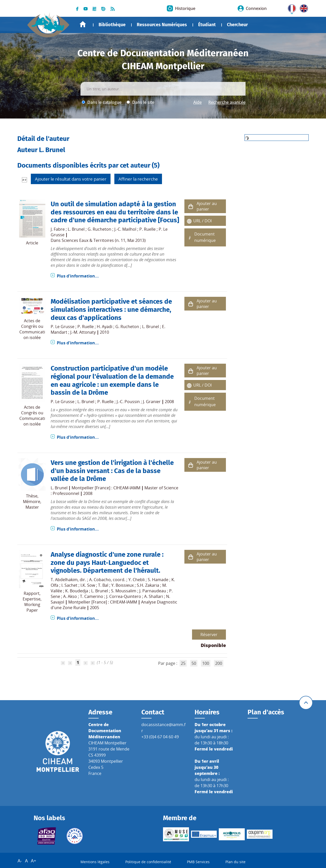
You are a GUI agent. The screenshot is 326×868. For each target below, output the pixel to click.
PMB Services (198, 862)
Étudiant (207, 25)
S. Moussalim (124, 591)
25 (183, 663)
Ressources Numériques (162, 25)
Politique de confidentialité (148, 862)
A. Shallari (154, 596)
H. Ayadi (105, 327)
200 (219, 663)
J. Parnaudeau (153, 591)
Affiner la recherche (138, 179)
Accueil (83, 24)
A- (20, 861)
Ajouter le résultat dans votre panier (71, 179)
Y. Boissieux (123, 585)
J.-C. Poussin (128, 402)
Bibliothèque (112, 25)
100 (206, 663)
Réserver (209, 635)
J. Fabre (58, 229)
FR (290, 7)
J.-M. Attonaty (83, 332)
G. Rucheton (99, 229)
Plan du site (235, 862)
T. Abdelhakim (64, 580)
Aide (198, 102)
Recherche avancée (227, 102)
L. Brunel (76, 229)
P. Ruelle (147, 229)
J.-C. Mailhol (125, 229)
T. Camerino (92, 596)
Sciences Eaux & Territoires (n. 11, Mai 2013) (104, 240)
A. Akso (70, 596)
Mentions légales (95, 862)
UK (303, 7)
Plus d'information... (78, 276)
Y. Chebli (137, 580)
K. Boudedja (77, 591)
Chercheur (237, 25)
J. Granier (152, 402)
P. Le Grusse (63, 327)
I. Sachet (69, 585)
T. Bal (103, 585)
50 (194, 663)
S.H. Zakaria (148, 585)
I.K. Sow (88, 585)
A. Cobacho (100, 580)
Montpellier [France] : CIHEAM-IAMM (106, 488)
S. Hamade (158, 580)
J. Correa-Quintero (124, 596)
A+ (33, 861)
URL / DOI (202, 221)
